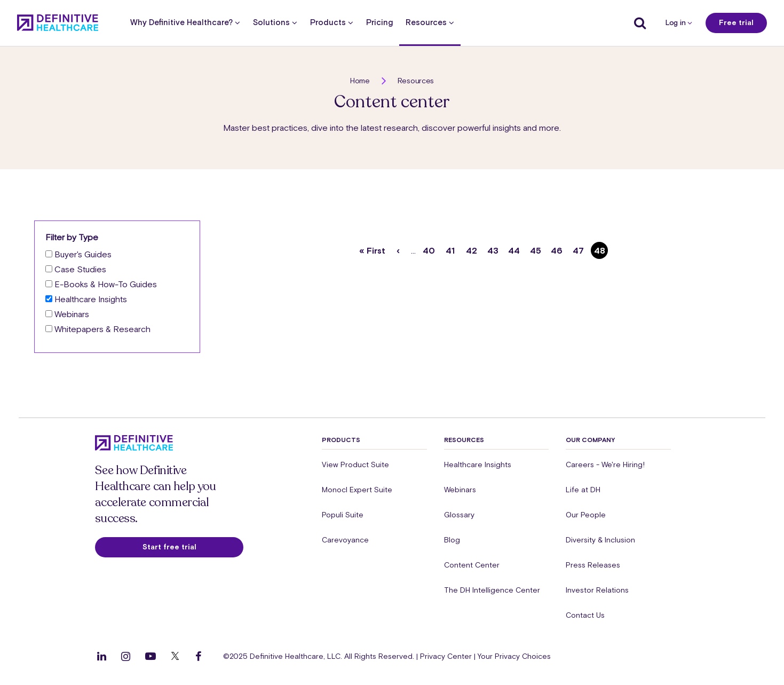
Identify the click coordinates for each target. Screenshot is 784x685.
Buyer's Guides (83, 254)
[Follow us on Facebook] (199, 656)
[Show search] (637, 23)
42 (473, 249)
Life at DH (583, 490)
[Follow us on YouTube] (151, 656)
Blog (452, 540)
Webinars (72, 314)
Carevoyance (345, 540)
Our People (586, 515)
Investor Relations (597, 590)
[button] (392, 293)
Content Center (472, 565)
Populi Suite (343, 515)
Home (360, 81)
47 (580, 249)
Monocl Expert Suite (357, 490)
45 (537, 249)
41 (452, 249)
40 (430, 249)
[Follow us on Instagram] (126, 656)
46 (558, 249)
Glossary (459, 515)
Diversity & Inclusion (600, 540)
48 (601, 250)
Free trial (736, 22)
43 (494, 249)
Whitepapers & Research (102, 329)
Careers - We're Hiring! (605, 464)
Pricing (379, 23)
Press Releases (593, 565)
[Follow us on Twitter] (175, 656)
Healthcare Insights (91, 299)
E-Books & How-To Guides (106, 284)
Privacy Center (446, 656)
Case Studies (80, 269)
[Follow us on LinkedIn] (102, 656)
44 (515, 249)
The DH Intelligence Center (492, 590)
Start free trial (169, 547)
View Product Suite (355, 464)
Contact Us (585, 615)
